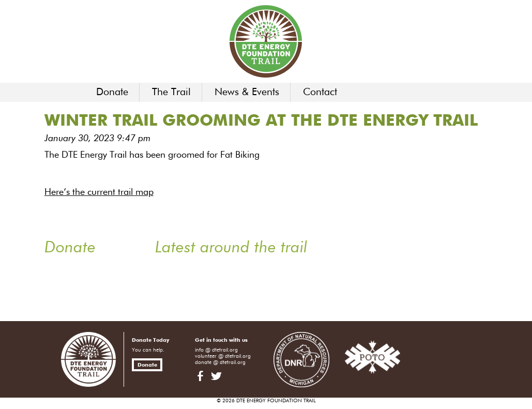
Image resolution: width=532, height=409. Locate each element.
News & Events (247, 92)
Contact (320, 92)
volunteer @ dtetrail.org (223, 356)
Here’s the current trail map (99, 192)
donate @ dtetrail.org (220, 362)
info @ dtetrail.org (216, 350)
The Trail (171, 92)
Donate (112, 92)
